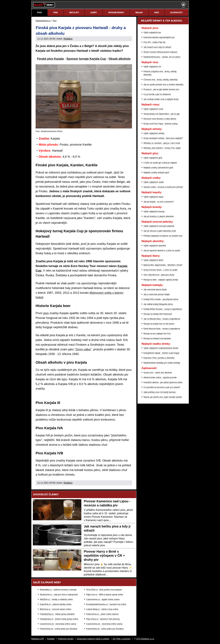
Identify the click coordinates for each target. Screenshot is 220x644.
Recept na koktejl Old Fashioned (158, 314)
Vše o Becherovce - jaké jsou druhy (159, 275)
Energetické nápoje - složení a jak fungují (161, 353)
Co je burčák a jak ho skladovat (157, 94)
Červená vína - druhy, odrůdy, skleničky (161, 80)
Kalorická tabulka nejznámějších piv (159, 37)
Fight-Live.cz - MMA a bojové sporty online (105, 595)
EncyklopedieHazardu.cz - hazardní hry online (106, 604)
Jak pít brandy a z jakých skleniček (159, 216)
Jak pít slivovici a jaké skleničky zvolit (160, 231)
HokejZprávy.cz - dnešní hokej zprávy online (59, 619)
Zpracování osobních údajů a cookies (93, 639)
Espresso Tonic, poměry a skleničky (159, 358)
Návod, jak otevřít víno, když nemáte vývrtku (163, 397)
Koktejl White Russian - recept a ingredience (163, 309)
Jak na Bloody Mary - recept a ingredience (162, 319)
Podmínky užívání (66, 639)
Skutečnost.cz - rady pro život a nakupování (59, 595)
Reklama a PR (38, 639)
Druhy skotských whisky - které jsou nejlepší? (163, 138)
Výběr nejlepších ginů (153, 158)
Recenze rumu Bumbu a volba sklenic (160, 119)
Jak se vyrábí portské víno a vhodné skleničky (163, 85)
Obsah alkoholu (120, 59)
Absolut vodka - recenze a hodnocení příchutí (163, 187)
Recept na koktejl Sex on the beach (159, 324)
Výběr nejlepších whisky (154, 133)
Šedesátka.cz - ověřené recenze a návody (58, 590)
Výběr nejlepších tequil (153, 197)
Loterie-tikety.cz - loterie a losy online (102, 609)
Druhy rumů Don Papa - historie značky (161, 124)
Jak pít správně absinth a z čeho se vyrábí (162, 251)
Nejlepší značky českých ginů (156, 173)
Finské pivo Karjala (50, 59)
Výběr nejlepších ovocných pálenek (159, 226)
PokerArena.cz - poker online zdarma (102, 614)
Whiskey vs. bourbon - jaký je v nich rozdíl (162, 143)
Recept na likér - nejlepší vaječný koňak (161, 280)
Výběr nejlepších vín (152, 67)
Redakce (68, 39)
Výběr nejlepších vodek (154, 182)
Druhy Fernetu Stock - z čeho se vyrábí (161, 270)
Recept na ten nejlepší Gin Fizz (157, 334)
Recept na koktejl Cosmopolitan (157, 338)
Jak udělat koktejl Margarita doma (158, 304)
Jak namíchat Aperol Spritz (155, 290)
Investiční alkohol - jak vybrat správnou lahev (163, 382)
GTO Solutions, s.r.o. (145, 639)
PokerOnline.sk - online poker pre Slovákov (59, 629)
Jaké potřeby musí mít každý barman (160, 392)
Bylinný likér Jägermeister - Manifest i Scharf (163, 265)
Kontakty (51, 639)
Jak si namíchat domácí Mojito (157, 294)
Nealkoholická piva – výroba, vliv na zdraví (162, 57)
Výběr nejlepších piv (152, 32)
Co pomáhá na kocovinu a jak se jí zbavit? (162, 387)
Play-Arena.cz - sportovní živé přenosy (103, 619)
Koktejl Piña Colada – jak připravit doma (161, 299)
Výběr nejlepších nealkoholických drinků (161, 348)
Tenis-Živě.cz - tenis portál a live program (104, 590)
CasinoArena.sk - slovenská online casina (58, 624)
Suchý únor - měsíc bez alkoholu (158, 373)
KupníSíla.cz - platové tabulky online (56, 604)
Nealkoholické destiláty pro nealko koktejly (162, 363)
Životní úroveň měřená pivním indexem (160, 52)
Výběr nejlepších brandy (154, 212)
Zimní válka (83, 349)
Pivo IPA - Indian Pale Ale (155, 42)
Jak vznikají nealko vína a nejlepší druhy (161, 99)
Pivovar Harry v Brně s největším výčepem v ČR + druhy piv (104, 556)
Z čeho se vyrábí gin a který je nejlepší (160, 163)
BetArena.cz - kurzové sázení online (56, 609)
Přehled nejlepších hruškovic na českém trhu (163, 236)
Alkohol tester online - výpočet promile (160, 377)
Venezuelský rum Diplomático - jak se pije (162, 114)
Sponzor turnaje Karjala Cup (86, 59)
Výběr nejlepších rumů (153, 109)
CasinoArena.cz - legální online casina (103, 599)
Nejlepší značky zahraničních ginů (158, 168)
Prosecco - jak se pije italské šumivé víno (161, 89)
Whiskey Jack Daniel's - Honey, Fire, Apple (162, 148)
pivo (46, 313)
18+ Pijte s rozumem (122, 639)
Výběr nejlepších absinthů (155, 246)
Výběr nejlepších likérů (153, 260)
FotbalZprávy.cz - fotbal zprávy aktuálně (57, 614)
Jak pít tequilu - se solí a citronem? (159, 202)
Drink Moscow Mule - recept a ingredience (162, 329)
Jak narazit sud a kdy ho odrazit (157, 47)
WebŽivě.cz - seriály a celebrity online (56, 599)
